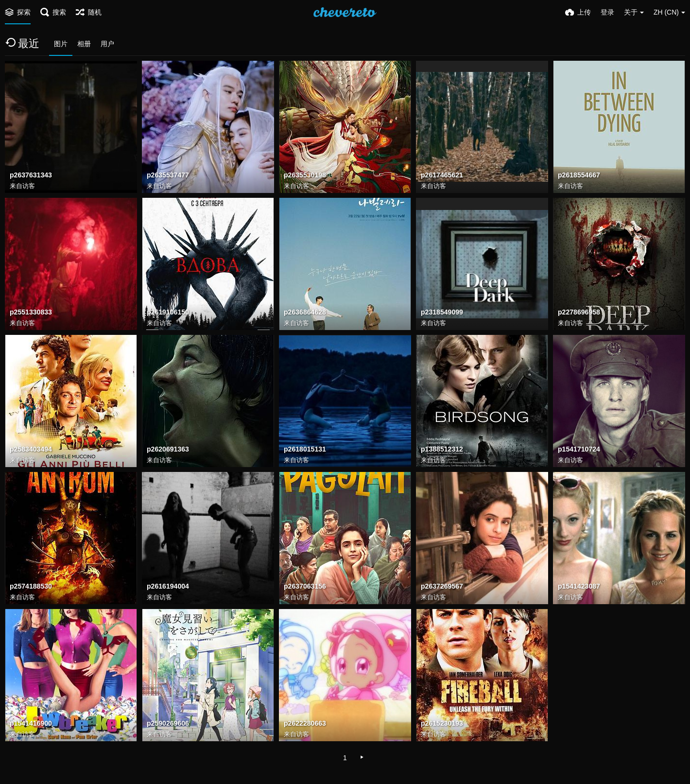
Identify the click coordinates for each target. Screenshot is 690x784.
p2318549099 (442, 313)
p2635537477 (168, 175)
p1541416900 (31, 724)
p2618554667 (579, 175)
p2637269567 (442, 587)
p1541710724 (579, 450)
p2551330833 (31, 313)
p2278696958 (579, 313)
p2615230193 (442, 724)
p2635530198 (305, 175)
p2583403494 (31, 450)
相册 (84, 44)
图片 (61, 44)
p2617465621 (442, 175)
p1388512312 (442, 450)
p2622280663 (305, 724)
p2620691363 (168, 450)
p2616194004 (168, 587)
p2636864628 (305, 313)
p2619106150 (168, 313)
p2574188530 (31, 587)
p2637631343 (31, 175)
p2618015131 (305, 450)
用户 (107, 44)
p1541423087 (579, 587)
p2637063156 (305, 587)
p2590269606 (168, 724)
